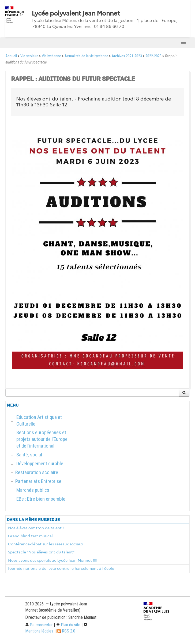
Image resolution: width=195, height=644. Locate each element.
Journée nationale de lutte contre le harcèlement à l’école (61, 568)
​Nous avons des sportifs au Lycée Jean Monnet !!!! (53, 560)
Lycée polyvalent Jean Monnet (76, 13)
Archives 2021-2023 (127, 56)
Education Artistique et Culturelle (39, 420)
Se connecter (39, 625)
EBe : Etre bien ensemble (41, 499)
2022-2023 (153, 56)
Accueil (11, 56)
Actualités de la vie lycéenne (86, 56)
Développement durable (40, 464)
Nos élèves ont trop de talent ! (36, 528)
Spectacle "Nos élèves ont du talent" (41, 552)
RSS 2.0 (66, 631)
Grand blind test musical (30, 536)
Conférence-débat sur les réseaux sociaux (46, 544)
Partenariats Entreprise (38, 481)
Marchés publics (33, 490)
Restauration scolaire (37, 472)
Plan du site (68, 625)
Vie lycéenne (51, 56)
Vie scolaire (29, 56)
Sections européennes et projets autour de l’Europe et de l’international (42, 439)
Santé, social (29, 455)
